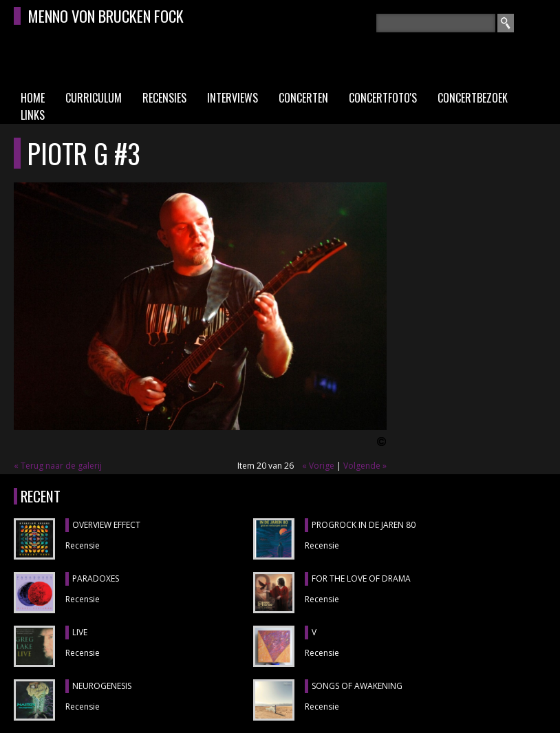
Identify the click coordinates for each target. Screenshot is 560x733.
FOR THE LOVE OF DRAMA (361, 578)
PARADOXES (96, 578)
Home (33, 98)
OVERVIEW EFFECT (106, 525)
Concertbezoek (473, 98)
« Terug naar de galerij (58, 466)
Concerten (303, 98)
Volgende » (365, 466)
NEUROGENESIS (102, 686)
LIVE (80, 632)
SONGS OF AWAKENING (357, 686)
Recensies (164, 98)
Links (33, 115)
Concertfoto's (383, 98)
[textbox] (436, 23)
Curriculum (94, 98)
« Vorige (318, 466)
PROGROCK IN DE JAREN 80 (364, 525)
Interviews (233, 98)
